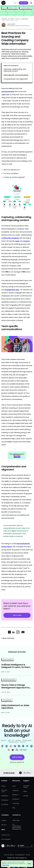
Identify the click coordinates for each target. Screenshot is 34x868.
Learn (14, 786)
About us (4, 825)
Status (25, 791)
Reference (16, 795)
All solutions (5, 804)
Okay (29, 864)
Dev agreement (20, 855)
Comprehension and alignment (16, 79)
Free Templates (6, 839)
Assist (17, 241)
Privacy (28, 855)
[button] (31, 3)
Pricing (3, 786)
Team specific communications (16, 75)
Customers (16, 790)
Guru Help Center (26, 787)
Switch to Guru (6, 835)
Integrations (5, 796)
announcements (8, 92)
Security (26, 796)
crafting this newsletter (10, 238)
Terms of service (9, 855)
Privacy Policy (6, 865)
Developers (16, 799)
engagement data (12, 290)
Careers (4, 820)
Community (16, 803)
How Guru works (4, 791)
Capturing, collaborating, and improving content (15, 70)
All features (5, 800)
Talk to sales (24, 3)
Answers (27, 241)
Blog (14, 808)
